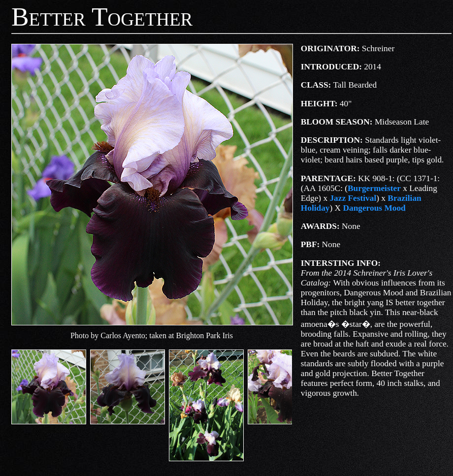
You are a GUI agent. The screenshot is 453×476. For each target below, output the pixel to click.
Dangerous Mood (374, 208)
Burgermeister (374, 188)
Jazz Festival (353, 198)
